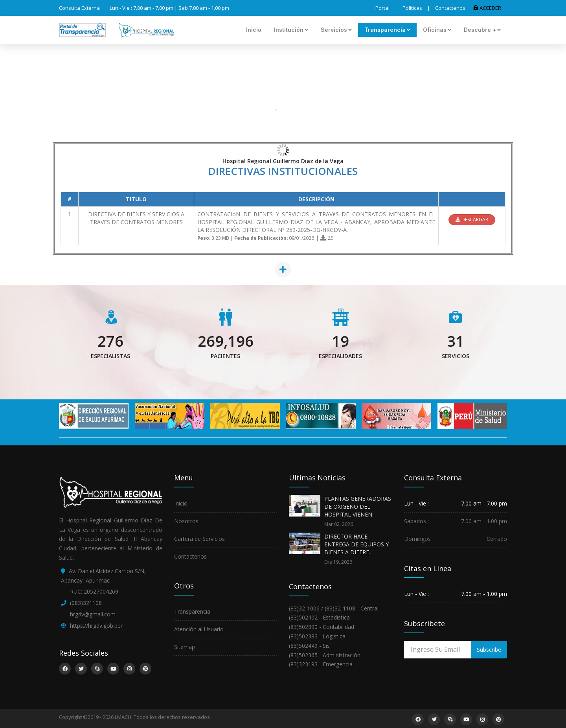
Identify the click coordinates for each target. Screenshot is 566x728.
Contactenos (450, 8)
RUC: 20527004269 (94, 591)
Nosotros (186, 521)
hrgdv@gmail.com (93, 614)
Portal (382, 8)
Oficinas (437, 30)
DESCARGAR (472, 220)
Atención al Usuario (199, 629)
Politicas (412, 8)
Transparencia (387, 30)
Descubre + (482, 30)
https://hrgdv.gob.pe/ (96, 626)
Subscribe (489, 650)
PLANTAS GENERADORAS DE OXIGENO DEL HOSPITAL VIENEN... (358, 506)
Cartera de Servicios (199, 539)
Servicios (336, 30)
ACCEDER (487, 8)
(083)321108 (86, 603)
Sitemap (185, 647)
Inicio (254, 30)
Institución (291, 30)
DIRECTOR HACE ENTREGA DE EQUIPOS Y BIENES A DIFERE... (357, 544)
